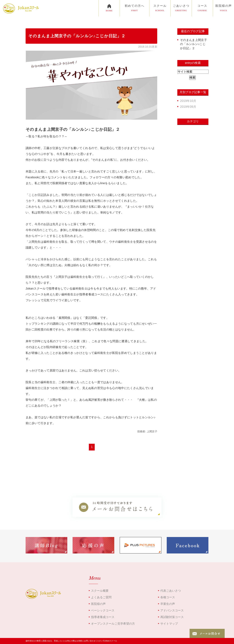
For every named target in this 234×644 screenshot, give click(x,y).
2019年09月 (188, 107)
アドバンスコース (172, 610)
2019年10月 (188, 101)
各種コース (168, 597)
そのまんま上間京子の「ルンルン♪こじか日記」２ (77, 36)
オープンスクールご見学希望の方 (113, 624)
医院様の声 (98, 604)
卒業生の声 (168, 604)
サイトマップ (169, 624)
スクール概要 (100, 591)
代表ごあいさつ (171, 591)
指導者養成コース (103, 617)
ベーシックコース (103, 610)
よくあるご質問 (101, 597)
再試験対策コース (172, 617)
